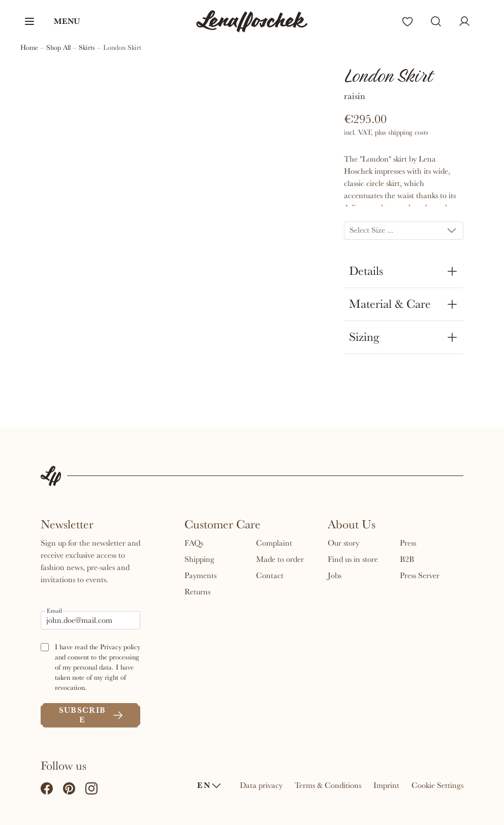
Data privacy (261, 785)
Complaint (274, 543)
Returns (197, 592)
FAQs (194, 543)
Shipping (199, 559)
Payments (200, 576)
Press (408, 543)
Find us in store (353, 559)
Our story (343, 543)
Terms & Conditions (328, 785)
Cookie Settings (437, 785)
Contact (270, 576)
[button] (52, 21)
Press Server (420, 576)
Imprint (386, 785)
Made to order (280, 559)
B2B (407, 559)
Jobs (335, 576)
